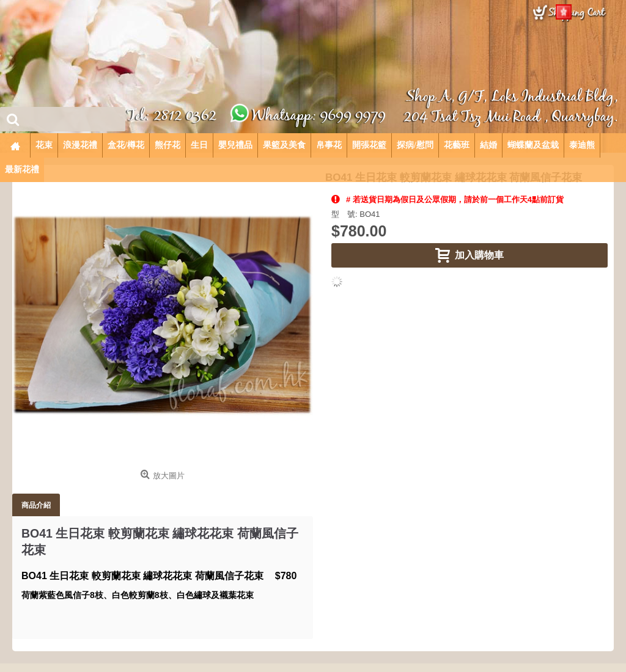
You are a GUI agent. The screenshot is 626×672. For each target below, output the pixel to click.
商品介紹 (36, 505)
